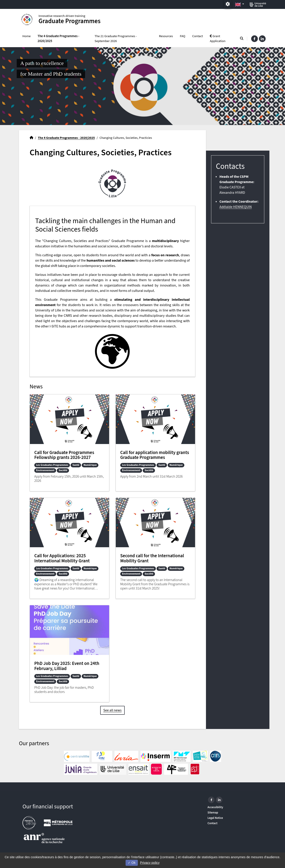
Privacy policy (150, 863)
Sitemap (213, 812)
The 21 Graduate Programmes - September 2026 (116, 39)
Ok (132, 863)
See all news (112, 710)
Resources (166, 36)
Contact (197, 36)
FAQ (183, 36)
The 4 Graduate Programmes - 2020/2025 (58, 39)
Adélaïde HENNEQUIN (235, 207)
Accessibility (215, 807)
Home (27, 36)
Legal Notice (215, 818)
